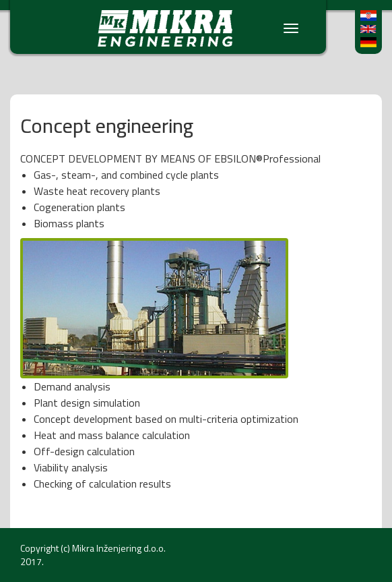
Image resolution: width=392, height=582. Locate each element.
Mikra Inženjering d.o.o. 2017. (93, 555)
